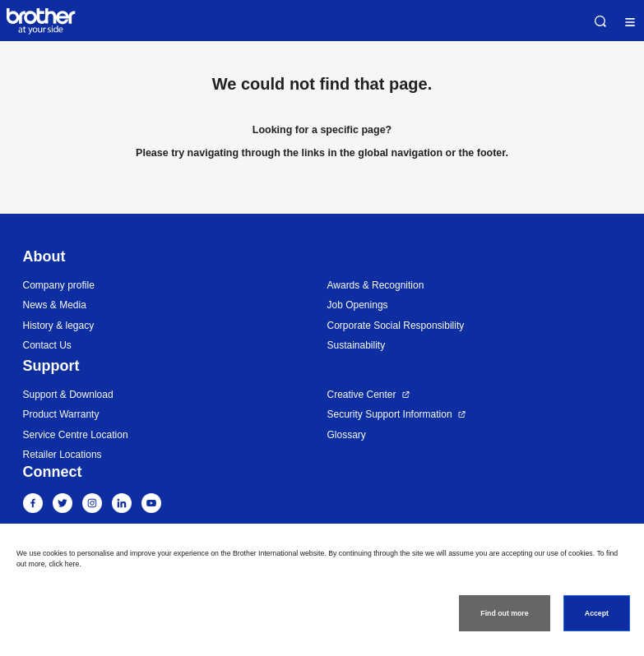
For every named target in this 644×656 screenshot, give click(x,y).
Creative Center (362, 395)
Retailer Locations (63, 455)
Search (600, 21)
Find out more (504, 613)
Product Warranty (61, 414)
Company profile (59, 285)
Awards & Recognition (376, 285)
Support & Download (68, 395)
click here (64, 564)
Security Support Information (390, 414)
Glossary (347, 435)
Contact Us (47, 345)
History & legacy (59, 326)
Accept (597, 613)
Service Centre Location (76, 435)
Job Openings (358, 305)
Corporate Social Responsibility (396, 326)
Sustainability (357, 345)
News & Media (55, 305)
